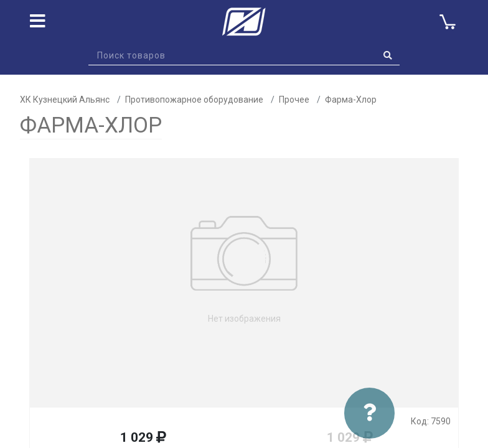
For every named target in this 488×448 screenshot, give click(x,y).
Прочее (294, 100)
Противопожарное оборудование (194, 100)
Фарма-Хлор (351, 100)
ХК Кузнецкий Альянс (65, 100)
